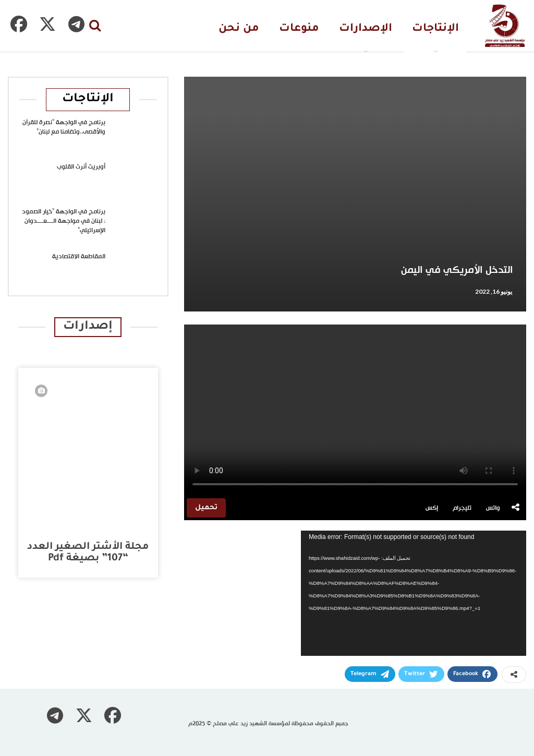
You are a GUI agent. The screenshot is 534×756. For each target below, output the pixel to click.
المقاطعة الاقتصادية (79, 257)
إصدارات (88, 327)
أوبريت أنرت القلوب (81, 167)
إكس (432, 508)
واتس (493, 508)
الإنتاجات (435, 29)
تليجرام (462, 508)
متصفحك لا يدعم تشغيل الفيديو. (355, 410)
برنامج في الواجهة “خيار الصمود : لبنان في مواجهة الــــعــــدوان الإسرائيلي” (64, 221)
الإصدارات (366, 29)
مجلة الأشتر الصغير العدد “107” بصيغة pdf (88, 553)
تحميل (206, 508)
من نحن (239, 29)
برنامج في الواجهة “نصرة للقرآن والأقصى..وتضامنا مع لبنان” (64, 127)
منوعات (299, 29)
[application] (414, 593)
